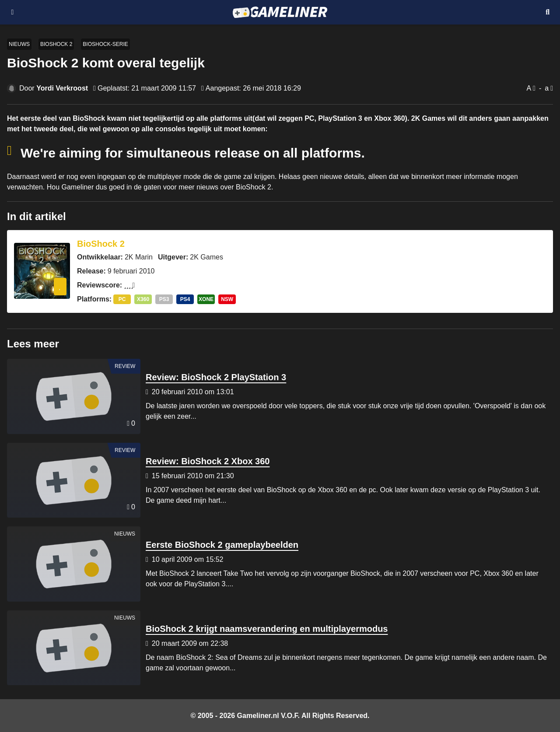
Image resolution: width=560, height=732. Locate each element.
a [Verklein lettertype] (547, 88)
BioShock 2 (56, 44)
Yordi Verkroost (62, 88)
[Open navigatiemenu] (12, 12)
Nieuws (19, 44)
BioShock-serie (105, 44)
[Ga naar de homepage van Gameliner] (280, 12)
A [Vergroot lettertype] (529, 88)
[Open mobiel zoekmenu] (548, 12)
